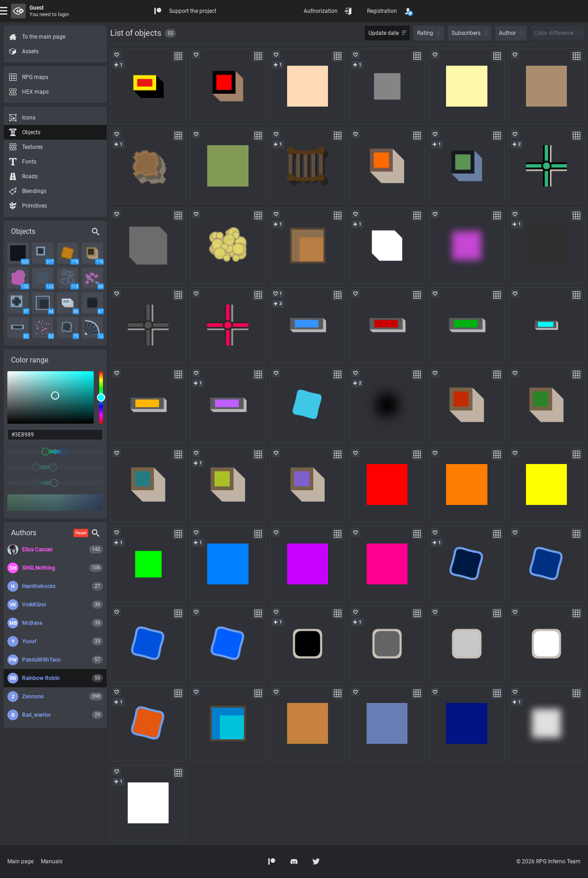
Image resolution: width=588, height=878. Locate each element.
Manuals (52, 861)
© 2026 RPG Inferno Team (548, 861)
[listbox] (51, 397)
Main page (20, 861)
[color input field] (55, 435)
